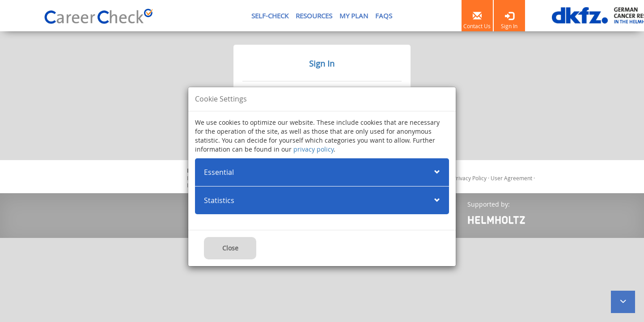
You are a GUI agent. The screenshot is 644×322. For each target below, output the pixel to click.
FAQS (384, 16)
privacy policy (314, 149)
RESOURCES (314, 16)
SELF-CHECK (270, 16)
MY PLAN (354, 16)
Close (230, 248)
